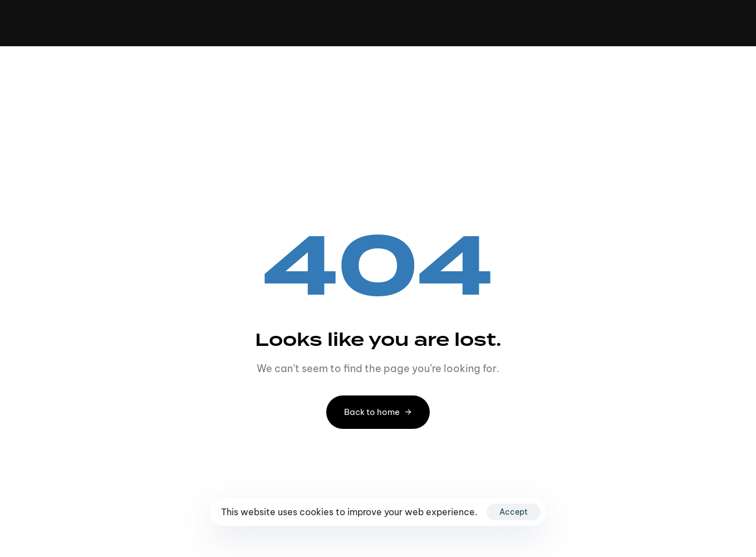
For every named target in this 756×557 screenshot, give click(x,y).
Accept (514, 512)
